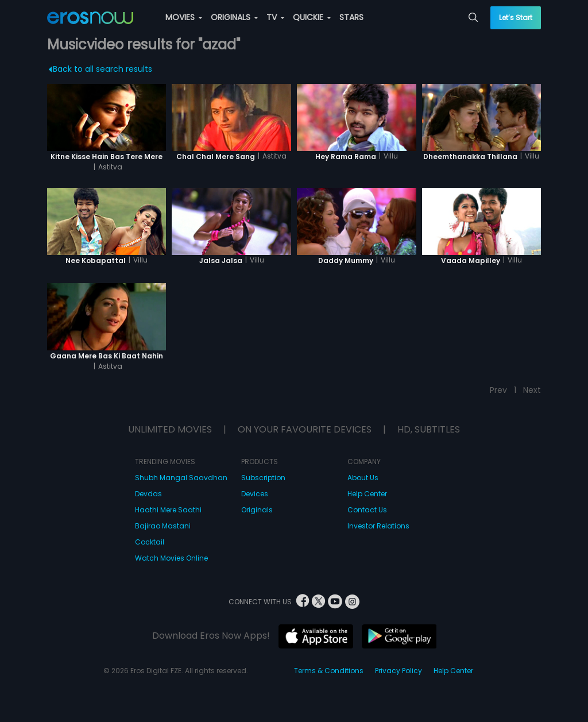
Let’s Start (516, 18)
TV (275, 17)
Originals (257, 510)
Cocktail (150, 542)
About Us (363, 478)
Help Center (367, 494)
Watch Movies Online (171, 558)
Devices (255, 494)
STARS (351, 17)
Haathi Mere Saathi (168, 510)
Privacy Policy (399, 671)
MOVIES (184, 17)
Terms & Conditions (329, 671)
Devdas (148, 494)
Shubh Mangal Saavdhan (181, 478)
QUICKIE (312, 17)
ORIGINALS (234, 17)
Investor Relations (378, 526)
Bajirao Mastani (163, 526)
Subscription (263, 478)
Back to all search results (100, 69)
